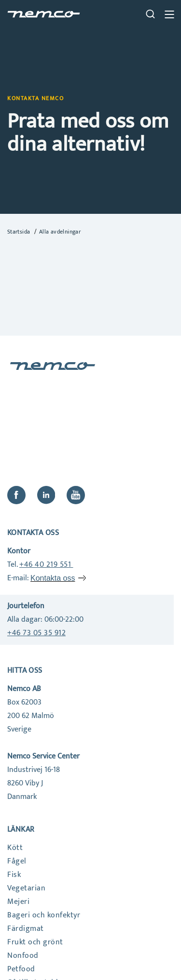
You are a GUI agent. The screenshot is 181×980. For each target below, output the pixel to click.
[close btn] (169, 14)
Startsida (20, 232)
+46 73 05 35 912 (36, 633)
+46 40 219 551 (46, 565)
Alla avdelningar (60, 232)
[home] (43, 14)
